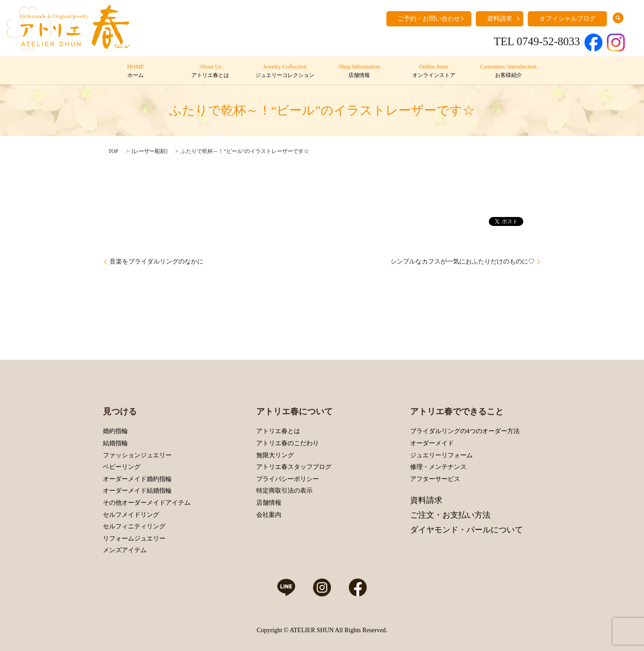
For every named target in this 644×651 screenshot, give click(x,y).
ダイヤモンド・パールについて (466, 530)
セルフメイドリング (131, 515)
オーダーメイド (432, 443)
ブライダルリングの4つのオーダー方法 (465, 431)
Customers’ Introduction (508, 71)
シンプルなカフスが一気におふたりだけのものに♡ (462, 262)
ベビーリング (122, 467)
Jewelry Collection (285, 71)
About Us (210, 71)
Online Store (434, 71)
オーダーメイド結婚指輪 (137, 491)
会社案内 (269, 515)
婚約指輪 (115, 431)
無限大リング (275, 455)
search (618, 18)
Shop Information (359, 71)
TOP (113, 151)
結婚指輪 (115, 443)
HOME (136, 71)
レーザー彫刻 (149, 151)
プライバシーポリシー (288, 479)
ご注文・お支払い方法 (450, 515)
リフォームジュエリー (134, 538)
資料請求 (500, 19)
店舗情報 (269, 503)
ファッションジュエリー (137, 455)
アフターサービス (435, 479)
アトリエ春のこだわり (288, 443)
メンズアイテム (125, 550)
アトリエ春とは (278, 431)
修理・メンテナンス (438, 467)
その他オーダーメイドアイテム (147, 503)
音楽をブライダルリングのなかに (157, 262)
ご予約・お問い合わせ (429, 19)
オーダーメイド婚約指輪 (137, 479)
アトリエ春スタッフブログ (294, 467)
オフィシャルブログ (568, 19)
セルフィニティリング (134, 526)
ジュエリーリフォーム (441, 455)
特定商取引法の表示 (284, 491)
